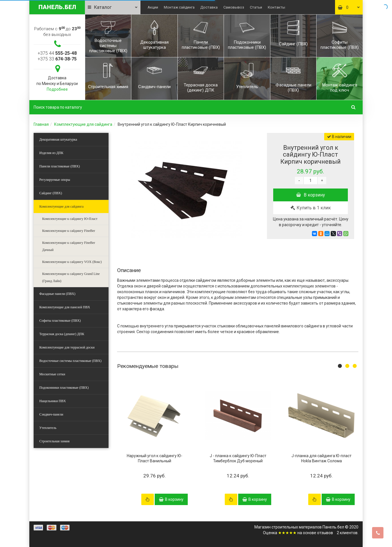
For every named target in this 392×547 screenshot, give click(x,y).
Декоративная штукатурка (58, 139)
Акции (153, 7)
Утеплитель (48, 428)
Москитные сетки (52, 374)
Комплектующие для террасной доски (67, 347)
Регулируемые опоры (55, 180)
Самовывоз (234, 7)
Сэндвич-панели (51, 414)
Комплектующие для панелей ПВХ (65, 307)
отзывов (325, 533)
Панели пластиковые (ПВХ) (60, 166)
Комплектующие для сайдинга (83, 124)
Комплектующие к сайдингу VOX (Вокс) (72, 262)
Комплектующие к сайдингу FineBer (69, 231)
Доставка (209, 7)
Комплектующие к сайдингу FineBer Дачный (69, 246)
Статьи (256, 7)
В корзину (311, 195)
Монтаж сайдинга (179, 7)
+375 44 (57, 53)
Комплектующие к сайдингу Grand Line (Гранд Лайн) (71, 277)
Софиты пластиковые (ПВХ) (60, 321)
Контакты (276, 7)
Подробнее (57, 89)
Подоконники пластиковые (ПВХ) (64, 388)
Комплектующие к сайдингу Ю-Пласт (70, 219)
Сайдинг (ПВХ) (51, 193)
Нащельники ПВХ (53, 401)
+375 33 (57, 59)
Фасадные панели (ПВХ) (57, 294)
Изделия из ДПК (51, 153)
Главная (41, 124)
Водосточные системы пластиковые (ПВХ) (70, 361)
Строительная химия (54, 441)
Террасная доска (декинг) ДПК (62, 334)
